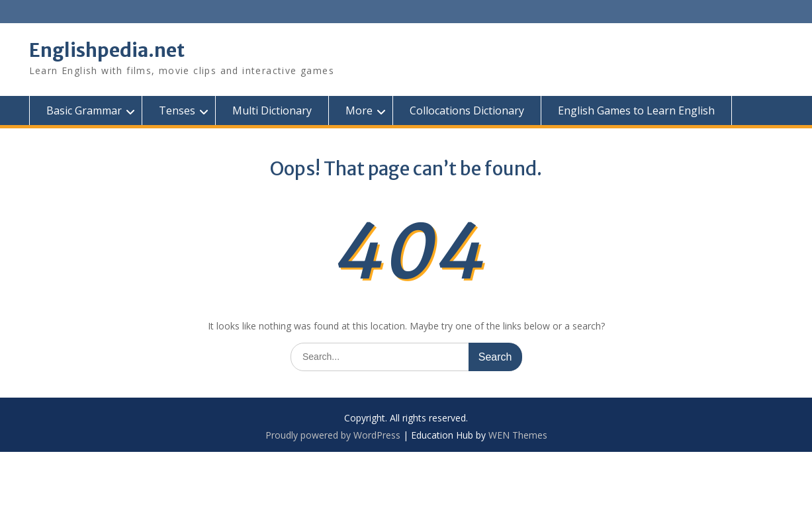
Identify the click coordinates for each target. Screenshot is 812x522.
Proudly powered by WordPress (333, 435)
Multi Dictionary (272, 110)
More (359, 110)
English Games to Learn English (636, 110)
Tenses (177, 110)
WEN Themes (518, 435)
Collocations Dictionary (467, 110)
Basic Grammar (84, 110)
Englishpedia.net (107, 50)
